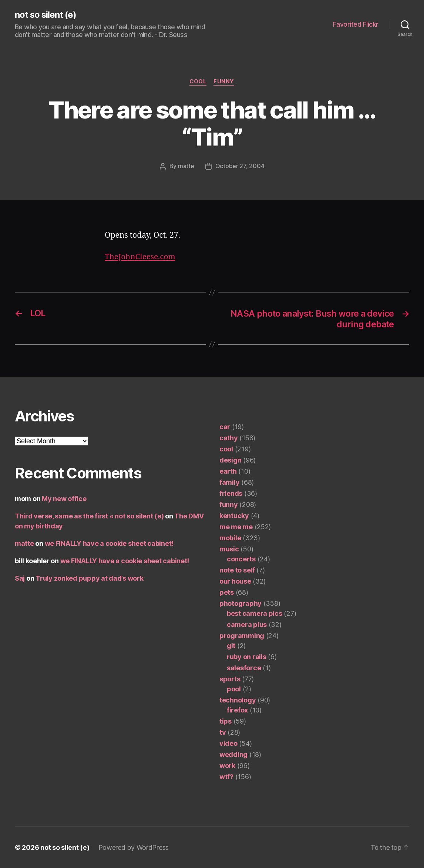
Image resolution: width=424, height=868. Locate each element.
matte (186, 167)
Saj (20, 578)
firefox (237, 710)
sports (230, 679)
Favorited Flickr (356, 24)
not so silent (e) (46, 15)
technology (238, 700)
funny (225, 82)
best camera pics (255, 613)
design (230, 460)
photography (240, 603)
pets (227, 592)
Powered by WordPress (134, 847)
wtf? (226, 776)
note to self (237, 570)
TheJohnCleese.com (141, 257)
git (231, 645)
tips (226, 721)
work (227, 765)
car (225, 426)
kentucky (234, 515)
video (228, 743)
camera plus (247, 624)
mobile (230, 538)
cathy (229, 438)
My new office (64, 498)
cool (198, 82)
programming (242, 635)
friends (231, 493)
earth (228, 471)
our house (235, 581)
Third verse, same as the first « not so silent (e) (89, 516)
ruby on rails (247, 656)
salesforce (244, 667)
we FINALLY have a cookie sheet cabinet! (109, 543)
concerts (241, 559)
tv (223, 732)
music (229, 549)
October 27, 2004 (240, 167)
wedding (233, 754)
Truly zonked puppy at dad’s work (89, 578)
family (229, 482)
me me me (236, 526)
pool (234, 689)
